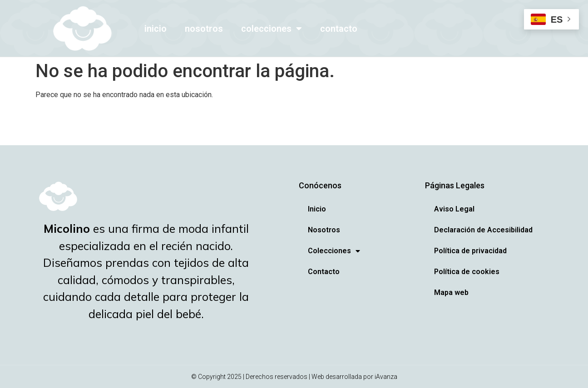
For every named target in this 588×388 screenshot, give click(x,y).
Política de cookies (467, 272)
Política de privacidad (470, 251)
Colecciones (272, 29)
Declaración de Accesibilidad (483, 230)
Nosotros (204, 29)
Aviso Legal (454, 209)
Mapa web (451, 292)
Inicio (156, 29)
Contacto (339, 29)
